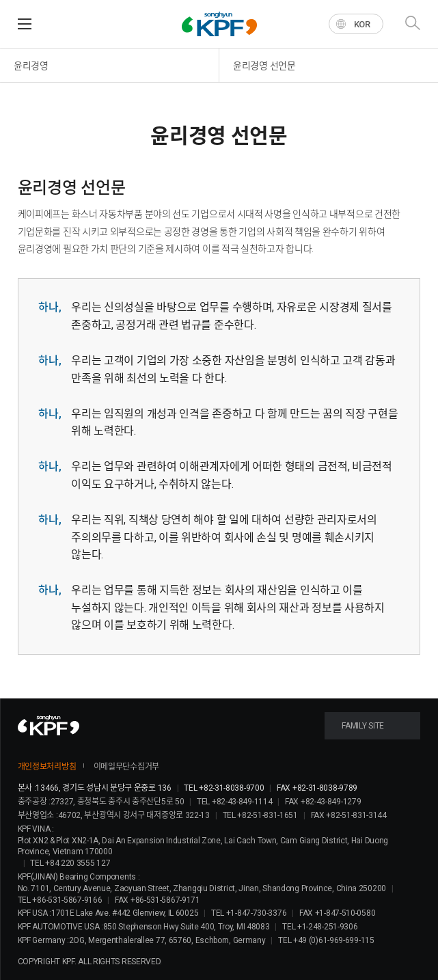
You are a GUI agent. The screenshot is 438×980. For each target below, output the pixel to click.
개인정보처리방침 (47, 767)
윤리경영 (31, 66)
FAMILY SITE (363, 726)
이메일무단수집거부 (126, 767)
